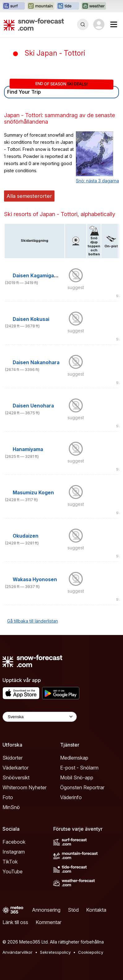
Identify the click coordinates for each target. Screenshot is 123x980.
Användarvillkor (18, 952)
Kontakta (96, 910)
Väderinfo (71, 797)
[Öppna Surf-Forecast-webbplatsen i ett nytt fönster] (14, 6)
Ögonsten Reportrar (82, 787)
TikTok (10, 862)
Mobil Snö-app (77, 778)
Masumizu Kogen (33, 493)
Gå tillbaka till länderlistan (33, 621)
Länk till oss (15, 922)
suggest (76, 287)
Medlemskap (74, 758)
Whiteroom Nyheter (24, 787)
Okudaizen (26, 536)
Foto (8, 797)
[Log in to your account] (99, 24)
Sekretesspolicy (55, 952)
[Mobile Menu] (114, 24)
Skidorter (13, 758)
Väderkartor (15, 768)
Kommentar (48, 922)
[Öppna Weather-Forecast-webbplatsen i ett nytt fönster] (94, 6)
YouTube (13, 871)
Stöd (73, 910)
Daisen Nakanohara (36, 362)
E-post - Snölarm (79, 768)
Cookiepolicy (91, 952)
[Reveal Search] (83, 24)
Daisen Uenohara (33, 406)
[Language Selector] (40, 717)
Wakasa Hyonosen (35, 579)
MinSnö (11, 807)
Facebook (14, 842)
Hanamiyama (28, 449)
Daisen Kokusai (31, 319)
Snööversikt (16, 778)
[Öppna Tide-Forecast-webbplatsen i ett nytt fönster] (68, 6)
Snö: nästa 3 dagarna (97, 181)
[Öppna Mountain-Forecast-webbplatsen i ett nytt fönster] (41, 6)
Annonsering (46, 910)
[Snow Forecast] (34, 24)
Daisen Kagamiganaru (39, 276)
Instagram (14, 852)
